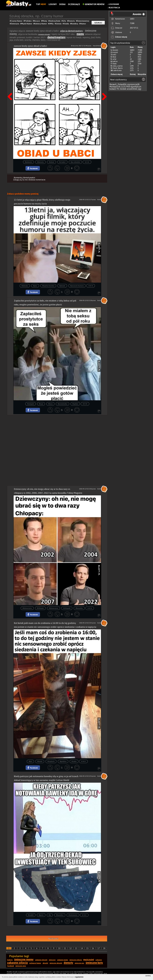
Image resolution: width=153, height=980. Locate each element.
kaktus (115, 61)
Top (41, 4)
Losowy (53, 4)
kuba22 (113, 89)
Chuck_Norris (118, 68)
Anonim (115, 50)
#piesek (62, 286)
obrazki (45, 963)
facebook (11, 966)
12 (71, 948)
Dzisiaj (133, 74)
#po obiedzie (75, 162)
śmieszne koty (94, 963)
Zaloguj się (17, 180)
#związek (31, 404)
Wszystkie (142, 74)
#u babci (62, 162)
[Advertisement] (57, 433)
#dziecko (25, 286)
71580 (132, 23)
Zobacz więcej (121, 37)
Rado (114, 64)
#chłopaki (67, 608)
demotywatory (56, 37)
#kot (30, 761)
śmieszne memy (24, 959)
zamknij (148, 976)
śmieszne (52, 960)
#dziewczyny (54, 608)
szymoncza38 (133, 84)
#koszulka (79, 608)
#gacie (41, 915)
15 (87, 948)
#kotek (40, 761)
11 (65, 948)
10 (59, 948)
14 (82, 948)
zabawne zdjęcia (17, 963)
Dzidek (123, 89)
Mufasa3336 (115, 87)
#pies (35, 286)
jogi (140, 89)
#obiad (52, 162)
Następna (104, 90)
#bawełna (60, 915)
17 (99, 948)
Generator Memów (94, 4)
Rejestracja (114, 8)
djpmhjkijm (136, 87)
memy (80, 34)
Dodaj (62, 4)
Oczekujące (74, 4)
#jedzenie (28, 162)
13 (76, 948)
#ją (50, 915)
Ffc (118, 89)
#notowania (73, 915)
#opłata (75, 404)
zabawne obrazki (41, 960)
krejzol (115, 52)
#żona (50, 404)
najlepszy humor (35, 963)
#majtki (31, 915)
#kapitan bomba (48, 286)
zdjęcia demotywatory (71, 31)
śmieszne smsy (21, 966)
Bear (114, 57)
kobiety (10, 960)
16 (93, 948)
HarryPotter (97, 46)
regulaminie (79, 977)
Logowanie (114, 4)
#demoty (40, 162)
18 (104, 948)
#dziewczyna (27, 608)
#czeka (74, 761)
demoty (68, 963)
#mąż (41, 404)
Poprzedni (11, 90)
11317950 (126, 87)
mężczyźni (89, 960)
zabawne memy (62, 960)
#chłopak (40, 608)
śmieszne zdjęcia (76, 960)
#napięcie (51, 761)
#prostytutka (62, 404)
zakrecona (117, 70)
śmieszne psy (79, 963)
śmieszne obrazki (44, 34)
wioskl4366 (132, 89)
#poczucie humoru (77, 286)
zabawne (99, 960)
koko (114, 55)
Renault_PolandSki (118, 84)
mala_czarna (117, 66)
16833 (132, 19)
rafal (114, 59)
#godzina (63, 761)
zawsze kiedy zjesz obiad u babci (30, 46)
